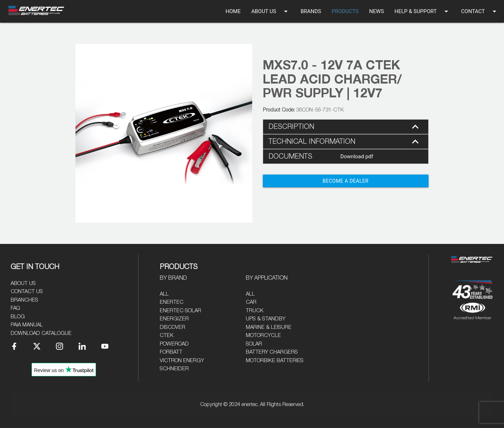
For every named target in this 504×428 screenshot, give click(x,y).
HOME (233, 11)
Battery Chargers (272, 352)
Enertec (172, 302)
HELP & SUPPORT (423, 11)
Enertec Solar (180, 311)
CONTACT (480, 11)
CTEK (167, 335)
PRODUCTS (345, 11)
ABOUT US (270, 11)
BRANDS (311, 11)
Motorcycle (263, 335)
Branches (24, 300)
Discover (172, 327)
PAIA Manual (27, 325)
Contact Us (27, 292)
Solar (254, 344)
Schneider (174, 369)
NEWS (376, 11)
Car (251, 302)
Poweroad (174, 344)
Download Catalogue (41, 333)
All (164, 294)
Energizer (174, 319)
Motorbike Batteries (275, 361)
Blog (18, 317)
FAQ (15, 308)
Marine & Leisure (269, 327)
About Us (23, 283)
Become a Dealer (346, 181)
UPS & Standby (266, 319)
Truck (255, 311)
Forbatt (171, 352)
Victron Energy (182, 361)
